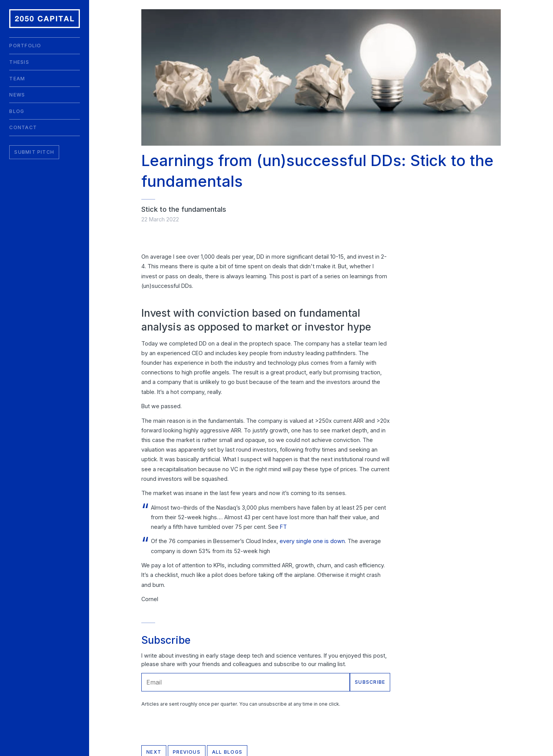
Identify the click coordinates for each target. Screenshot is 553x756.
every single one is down (312, 541)
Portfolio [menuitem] (25, 46)
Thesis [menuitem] (19, 62)
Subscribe (370, 682)
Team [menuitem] (17, 79)
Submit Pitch (34, 152)
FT (283, 527)
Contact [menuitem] (23, 127)
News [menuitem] (17, 95)
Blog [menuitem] (17, 111)
